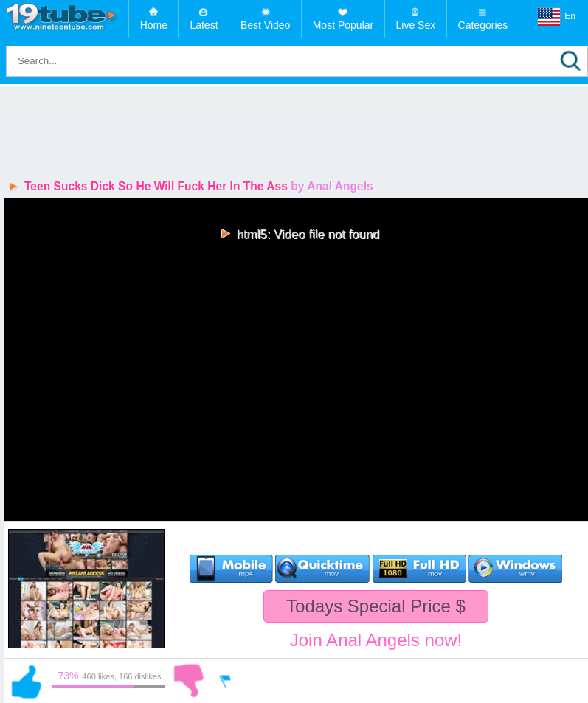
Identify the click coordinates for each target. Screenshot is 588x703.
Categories (483, 25)
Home (154, 25)
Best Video (265, 25)
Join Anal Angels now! (376, 640)
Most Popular (343, 25)
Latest (204, 25)
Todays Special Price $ (376, 606)
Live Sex (416, 25)
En (556, 17)
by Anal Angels (332, 186)
